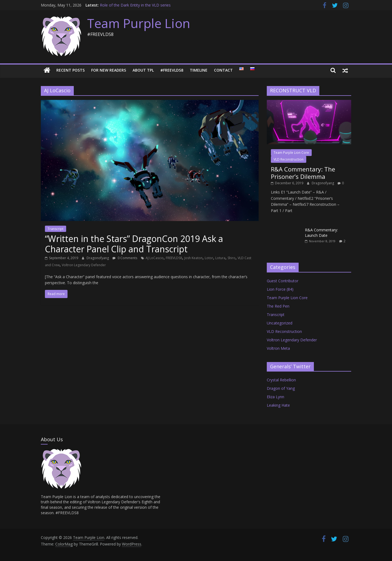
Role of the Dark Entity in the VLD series (135, 5)
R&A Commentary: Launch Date (321, 233)
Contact (223, 70)
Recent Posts (71, 70)
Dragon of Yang (281, 388)
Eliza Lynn (275, 397)
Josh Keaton (193, 258)
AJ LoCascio (155, 258)
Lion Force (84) (280, 289)
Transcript (56, 229)
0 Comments (125, 258)
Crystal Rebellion (281, 380)
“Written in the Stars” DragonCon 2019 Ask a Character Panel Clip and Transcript (134, 244)
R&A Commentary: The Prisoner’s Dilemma (303, 173)
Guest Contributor (283, 281)
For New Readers (109, 70)
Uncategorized (280, 323)
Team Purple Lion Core (291, 153)
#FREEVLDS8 (172, 70)
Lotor (209, 258)
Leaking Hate (278, 405)
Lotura (220, 258)
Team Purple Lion (139, 23)
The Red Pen (278, 306)
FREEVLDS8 (174, 258)
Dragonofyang (98, 258)
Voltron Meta (278, 348)
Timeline (199, 70)
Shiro (232, 258)
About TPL (143, 70)
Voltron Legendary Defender (84, 265)
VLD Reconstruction (289, 159)
